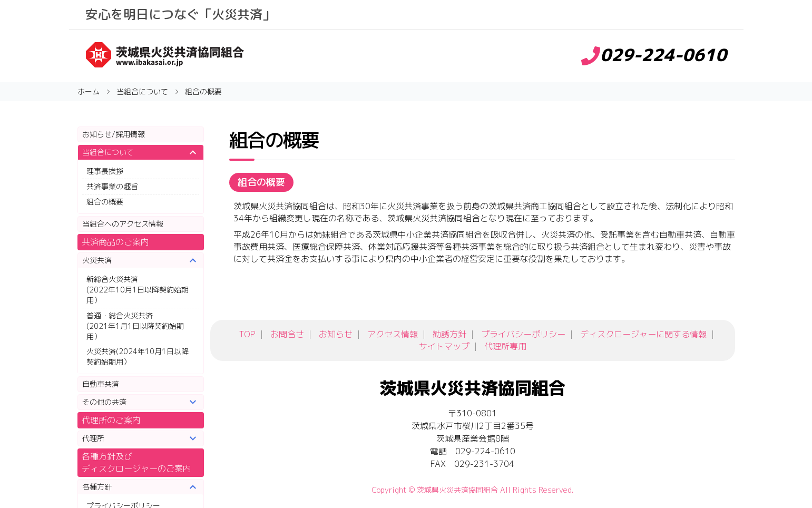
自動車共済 (101, 384)
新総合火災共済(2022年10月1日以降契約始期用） (138, 290)
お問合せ (287, 334)
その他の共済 (104, 402)
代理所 (93, 438)
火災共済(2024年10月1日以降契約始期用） (138, 356)
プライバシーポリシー (523, 334)
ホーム (89, 91)
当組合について (108, 152)
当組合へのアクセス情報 (123, 224)
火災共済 (97, 260)
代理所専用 (505, 346)
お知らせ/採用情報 (114, 134)
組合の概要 (105, 202)
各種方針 (97, 487)
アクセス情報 (393, 334)
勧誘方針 (449, 334)
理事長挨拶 (105, 171)
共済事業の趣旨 (112, 186)
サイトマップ (444, 346)
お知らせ (336, 334)
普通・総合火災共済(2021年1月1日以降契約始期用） (135, 326)
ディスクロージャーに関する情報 (643, 334)
